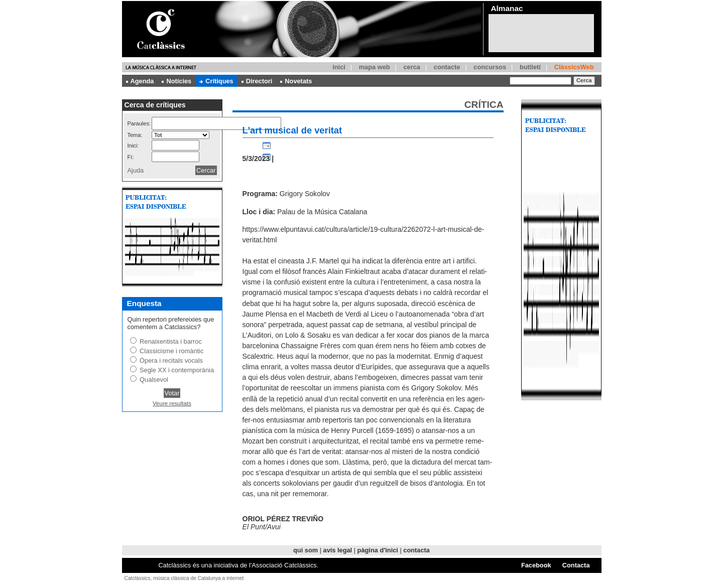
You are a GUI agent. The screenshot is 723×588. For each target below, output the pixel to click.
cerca (411, 67)
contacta (416, 550)
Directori (257, 81)
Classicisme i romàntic (171, 351)
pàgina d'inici (378, 550)
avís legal (338, 550)
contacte (447, 67)
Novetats (296, 81)
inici (339, 67)
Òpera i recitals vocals (171, 360)
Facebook (536, 565)
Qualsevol (154, 380)
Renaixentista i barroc (171, 341)
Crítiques (216, 81)
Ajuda (136, 170)
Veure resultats (172, 403)
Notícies (176, 81)
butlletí (530, 67)
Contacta (576, 565)
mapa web (375, 67)
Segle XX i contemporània (177, 370)
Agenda (140, 81)
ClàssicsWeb (574, 67)
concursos (490, 67)
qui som (306, 550)
